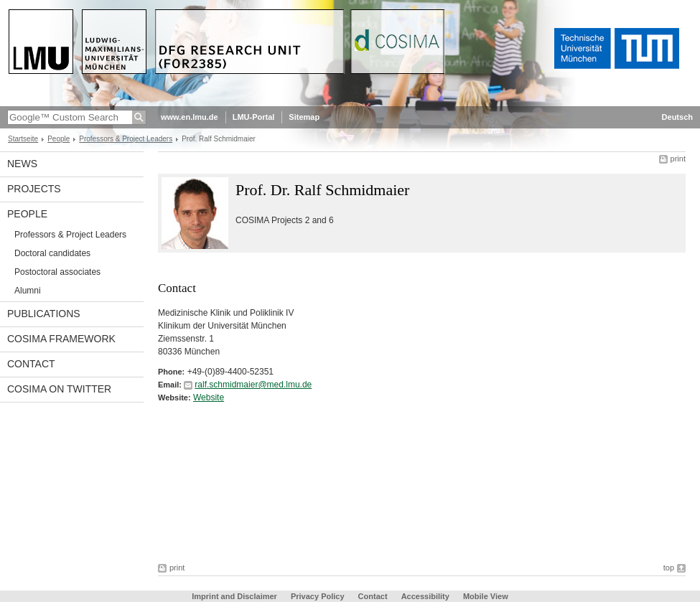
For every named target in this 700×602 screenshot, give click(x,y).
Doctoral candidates (52, 253)
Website (209, 398)
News (22, 164)
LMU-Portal (254, 117)
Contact (31, 364)
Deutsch (677, 117)
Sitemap (304, 117)
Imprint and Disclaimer (234, 596)
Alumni (28, 291)
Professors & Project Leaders (126, 139)
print (678, 159)
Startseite (23, 139)
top (669, 568)
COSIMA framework (61, 339)
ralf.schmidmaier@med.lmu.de (253, 385)
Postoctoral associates (57, 272)
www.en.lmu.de (190, 117)
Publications (44, 314)
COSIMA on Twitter (59, 389)
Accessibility (426, 596)
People (59, 139)
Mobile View (486, 596)
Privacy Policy (318, 596)
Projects (34, 189)
